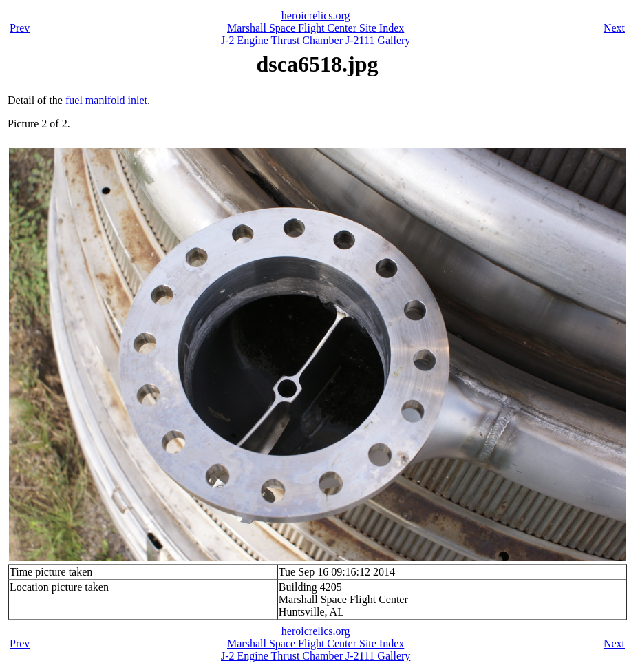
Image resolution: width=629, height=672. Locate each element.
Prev (20, 28)
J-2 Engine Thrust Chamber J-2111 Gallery (316, 40)
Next (614, 28)
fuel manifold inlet (106, 100)
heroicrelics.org (316, 15)
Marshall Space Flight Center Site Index (316, 28)
